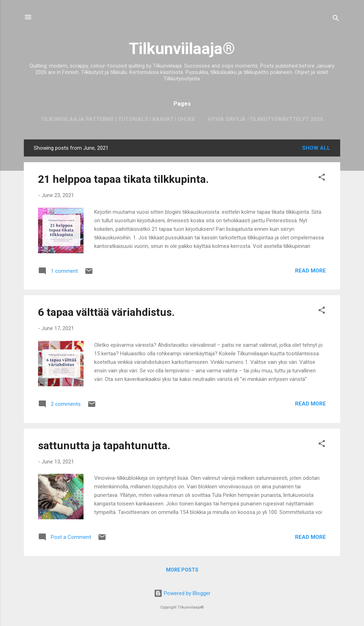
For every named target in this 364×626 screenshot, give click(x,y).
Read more (311, 271)
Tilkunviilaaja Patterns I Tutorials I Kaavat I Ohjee (118, 119)
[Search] (336, 19)
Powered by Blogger (182, 593)
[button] (322, 178)
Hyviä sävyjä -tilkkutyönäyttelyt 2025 (266, 119)
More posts (182, 570)
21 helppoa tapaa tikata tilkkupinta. (123, 179)
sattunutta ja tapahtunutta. (104, 445)
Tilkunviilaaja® (182, 49)
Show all (316, 148)
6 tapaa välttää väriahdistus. (106, 312)
